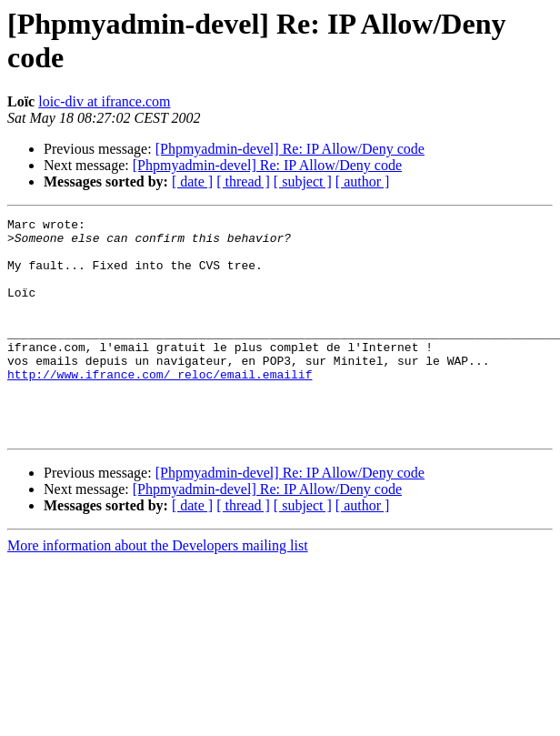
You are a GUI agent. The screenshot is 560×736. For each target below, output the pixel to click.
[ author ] (363, 181)
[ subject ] (303, 181)
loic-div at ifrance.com (104, 101)
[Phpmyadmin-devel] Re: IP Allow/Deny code (290, 149)
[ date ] (192, 181)
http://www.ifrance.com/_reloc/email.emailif (160, 407)
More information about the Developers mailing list (158, 589)
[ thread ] (243, 181)
